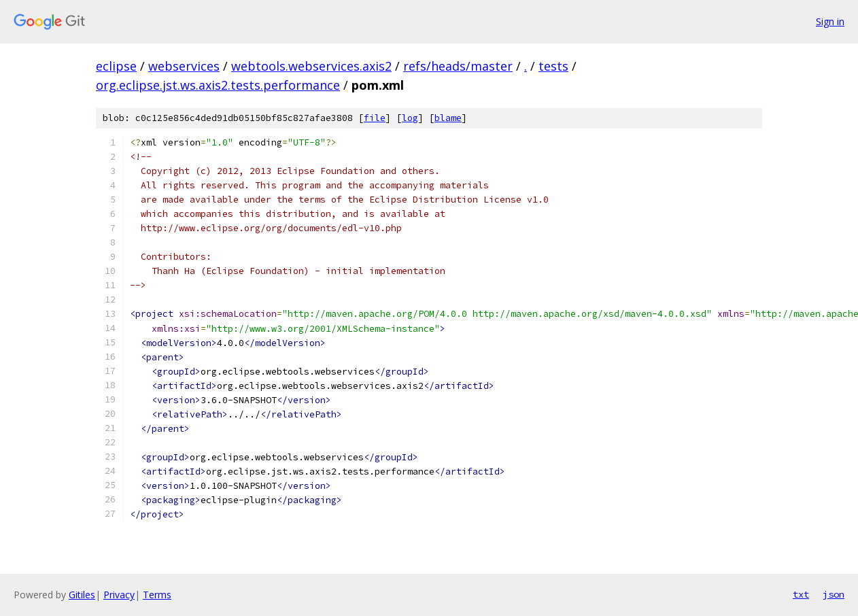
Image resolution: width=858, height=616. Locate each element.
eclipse (116, 66)
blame (448, 118)
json (834, 594)
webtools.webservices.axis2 (311, 66)
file (375, 118)
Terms (157, 595)
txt (801, 594)
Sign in (830, 21)
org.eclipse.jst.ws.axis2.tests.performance (218, 85)
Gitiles (82, 595)
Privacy (119, 595)
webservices (184, 66)
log (410, 118)
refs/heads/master (458, 66)
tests (553, 66)
